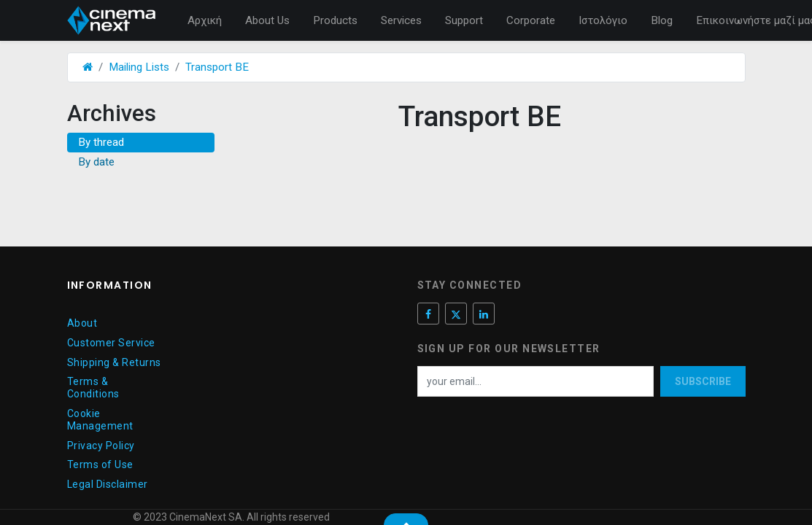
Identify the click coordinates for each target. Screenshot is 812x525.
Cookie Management (100, 420)
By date (96, 162)
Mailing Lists (139, 67)
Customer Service (111, 343)
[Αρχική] (88, 67)
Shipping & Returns (114, 362)
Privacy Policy (101, 446)
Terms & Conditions (93, 388)
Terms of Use (100, 464)
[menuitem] (205, 21)
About (82, 323)
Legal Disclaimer (108, 484)
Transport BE (217, 67)
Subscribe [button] (703, 381)
